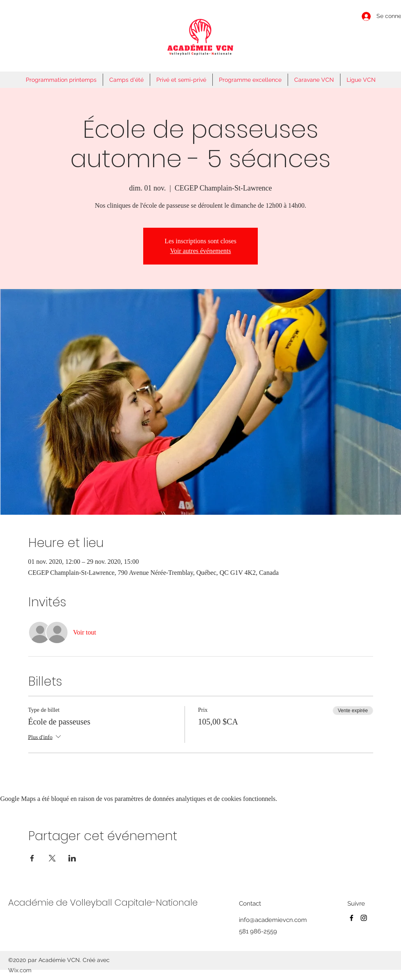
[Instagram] (364, 918)
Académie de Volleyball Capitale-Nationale (103, 903)
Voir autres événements (201, 251)
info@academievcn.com (273, 920)
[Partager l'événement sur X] (52, 858)
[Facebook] (351, 918)
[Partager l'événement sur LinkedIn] (72, 858)
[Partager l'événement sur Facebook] (32, 858)
